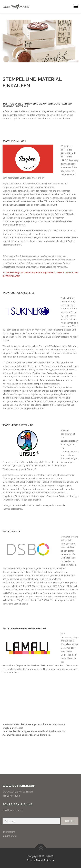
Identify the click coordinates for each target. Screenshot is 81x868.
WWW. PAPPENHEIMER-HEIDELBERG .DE (24, 629)
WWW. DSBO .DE (12, 531)
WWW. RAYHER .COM (14, 141)
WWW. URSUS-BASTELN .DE (18, 425)
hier (35, 238)
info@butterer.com (57, 731)
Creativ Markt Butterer (41, 860)
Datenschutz (9, 836)
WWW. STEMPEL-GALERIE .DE (18, 293)
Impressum (9, 832)
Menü (75, 6)
